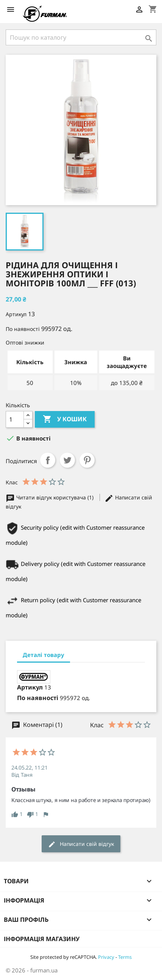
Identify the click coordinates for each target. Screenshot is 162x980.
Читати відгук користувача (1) (50, 497)
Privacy (106, 957)
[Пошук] (81, 37)
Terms (125, 957)
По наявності (23, 329)
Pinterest (87, 460)
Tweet (67, 460)
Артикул (16, 314)
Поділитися (48, 460)
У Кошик (65, 419)
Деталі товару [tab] (44, 655)
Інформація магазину (42, 939)
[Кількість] (15, 419)
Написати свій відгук (81, 844)
